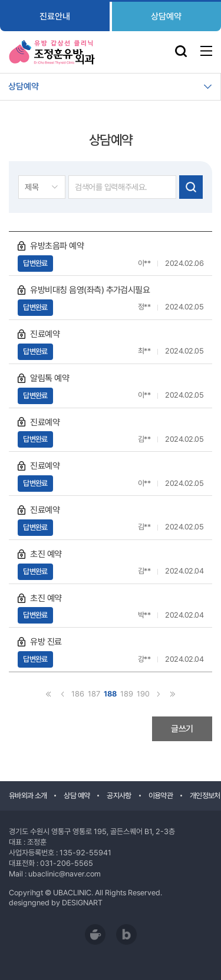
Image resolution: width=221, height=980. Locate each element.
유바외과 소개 (28, 796)
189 (127, 694)
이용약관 (161, 796)
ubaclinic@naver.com (65, 874)
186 (78, 694)
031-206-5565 (67, 863)
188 (110, 694)
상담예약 (166, 16)
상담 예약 (77, 796)
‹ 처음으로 (48, 694)
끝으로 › (173, 694)
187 (94, 694)
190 (143, 694)
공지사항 (119, 796)
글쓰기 (182, 729)
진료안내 (55, 16)
